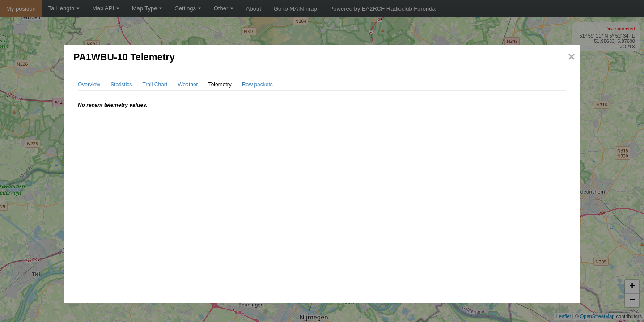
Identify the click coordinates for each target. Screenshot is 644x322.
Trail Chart (155, 85)
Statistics (121, 85)
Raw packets (257, 85)
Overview (89, 85)
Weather (188, 85)
